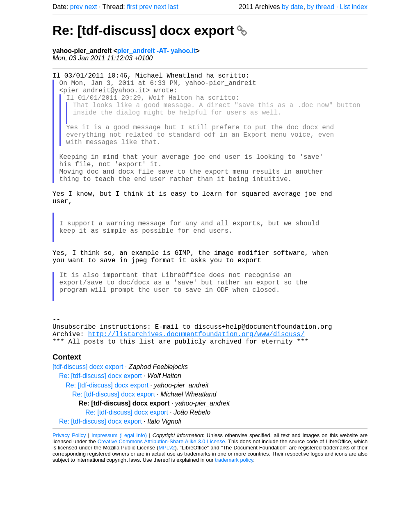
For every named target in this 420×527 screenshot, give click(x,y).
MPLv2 (167, 508)
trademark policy (234, 521)
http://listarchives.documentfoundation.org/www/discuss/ (196, 393)
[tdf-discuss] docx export (88, 427)
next (91, 7)
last (173, 7)
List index (354, 7)
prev (76, 7)
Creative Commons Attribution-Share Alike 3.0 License (161, 502)
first (132, 7)
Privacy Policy (69, 496)
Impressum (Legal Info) (119, 496)
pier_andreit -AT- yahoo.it (157, 51)
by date (292, 7)
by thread (321, 7)
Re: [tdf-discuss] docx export (150, 30)
